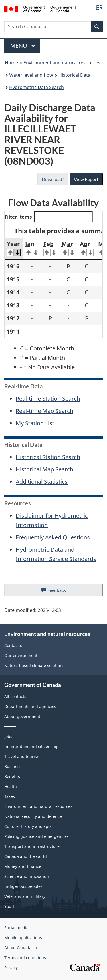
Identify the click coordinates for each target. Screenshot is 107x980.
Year (14, 248)
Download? (52, 179)
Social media (16, 928)
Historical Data (74, 75)
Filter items (49, 217)
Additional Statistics (42, 482)
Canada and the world (26, 856)
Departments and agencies (30, 706)
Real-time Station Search (48, 399)
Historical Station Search (48, 457)
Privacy (11, 968)
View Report (86, 179)
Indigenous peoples (23, 886)
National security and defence (33, 816)
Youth (10, 906)
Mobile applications (23, 938)
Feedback (59, 592)
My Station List (35, 423)
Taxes (10, 796)
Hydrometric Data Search (37, 87)
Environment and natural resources (62, 63)
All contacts (15, 696)
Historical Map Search (45, 469)
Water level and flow (31, 75)
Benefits (12, 776)
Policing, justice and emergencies (37, 836)
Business (13, 766)
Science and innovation (27, 876)
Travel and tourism (22, 756)
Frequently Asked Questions (53, 537)
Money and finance (23, 866)
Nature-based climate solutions (34, 665)
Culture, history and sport (29, 826)
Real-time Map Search (45, 411)
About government (22, 716)
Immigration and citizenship (32, 746)
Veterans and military (25, 896)
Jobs (8, 736)
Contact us (14, 645)
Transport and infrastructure (32, 846)
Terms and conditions (25, 958)
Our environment (21, 655)
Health (11, 786)
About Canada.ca (21, 948)
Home (11, 63)
